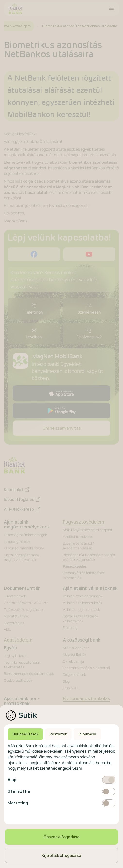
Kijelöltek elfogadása (61, 855)
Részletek (58, 734)
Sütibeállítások (25, 734)
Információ (87, 734)
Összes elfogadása (61, 837)
